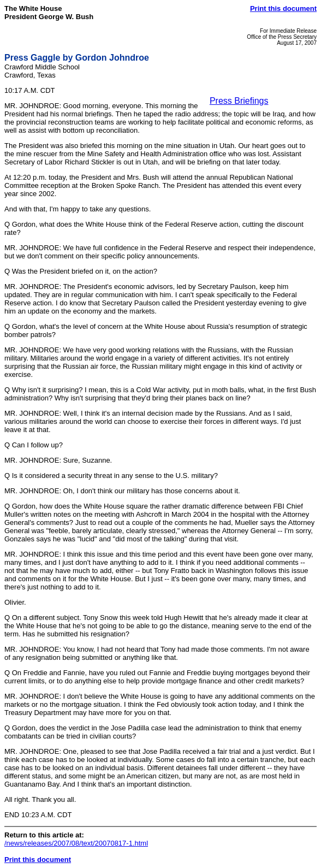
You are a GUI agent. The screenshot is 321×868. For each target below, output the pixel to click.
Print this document (283, 8)
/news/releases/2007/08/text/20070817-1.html (76, 843)
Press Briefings (239, 101)
